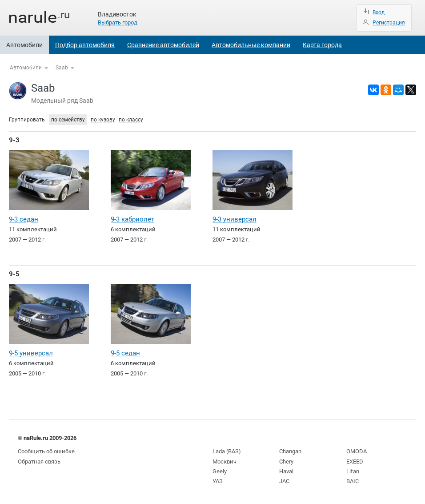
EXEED (355, 462)
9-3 (14, 140)
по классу (131, 120)
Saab (62, 68)
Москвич (225, 462)
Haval (286, 471)
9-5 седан (125, 353)
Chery (286, 462)
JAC (284, 481)
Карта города (322, 45)
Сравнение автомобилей (163, 45)
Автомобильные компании (251, 45)
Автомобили (24, 45)
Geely (220, 471)
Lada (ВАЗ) (227, 451)
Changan (290, 451)
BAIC (353, 481)
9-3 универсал (235, 219)
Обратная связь (39, 462)
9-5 (14, 274)
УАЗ (218, 481)
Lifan (353, 471)
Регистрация (389, 23)
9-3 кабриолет (132, 219)
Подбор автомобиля (85, 45)
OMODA (357, 451)
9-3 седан (24, 219)
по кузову (103, 120)
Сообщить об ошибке (46, 451)
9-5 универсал (31, 353)
